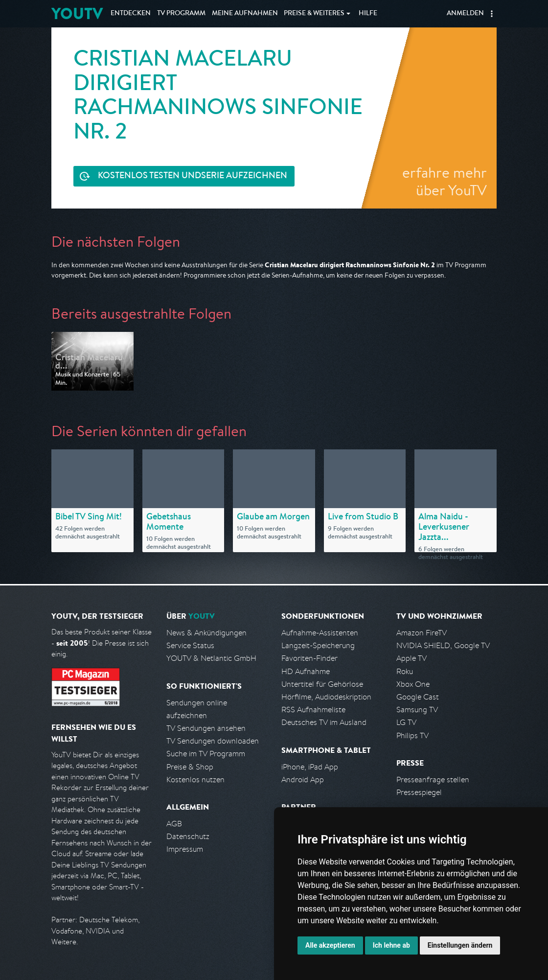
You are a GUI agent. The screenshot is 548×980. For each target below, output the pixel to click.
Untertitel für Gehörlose (322, 684)
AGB (174, 824)
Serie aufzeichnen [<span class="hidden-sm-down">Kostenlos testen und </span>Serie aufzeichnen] (193, 176)
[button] (492, 14)
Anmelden (465, 14)
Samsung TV (417, 710)
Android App (303, 780)
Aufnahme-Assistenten (320, 633)
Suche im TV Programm (206, 754)
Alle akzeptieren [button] (330, 945)
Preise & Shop (190, 767)
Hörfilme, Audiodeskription (326, 697)
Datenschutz (188, 836)
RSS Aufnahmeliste (313, 710)
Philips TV (412, 735)
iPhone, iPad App (310, 767)
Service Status (190, 645)
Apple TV (411, 658)
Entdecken (131, 14)
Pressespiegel (419, 792)
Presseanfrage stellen (433, 780)
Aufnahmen (245, 14)
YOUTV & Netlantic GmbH (211, 658)
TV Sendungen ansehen (206, 728)
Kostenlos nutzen (195, 780)
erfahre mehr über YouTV (445, 181)
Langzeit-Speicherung (318, 645)
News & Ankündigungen (206, 633)
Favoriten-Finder (309, 658)
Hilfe (368, 14)
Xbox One (413, 684)
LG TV (406, 722)
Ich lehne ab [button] (391, 945)
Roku (405, 671)
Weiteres (314, 14)
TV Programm (181, 14)
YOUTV (77, 13)
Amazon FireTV (422, 633)
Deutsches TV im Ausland (324, 722)
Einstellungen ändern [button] (460, 945)
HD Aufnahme (306, 671)
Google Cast (418, 697)
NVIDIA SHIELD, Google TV (443, 645)
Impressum (185, 849)
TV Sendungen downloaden (213, 741)
